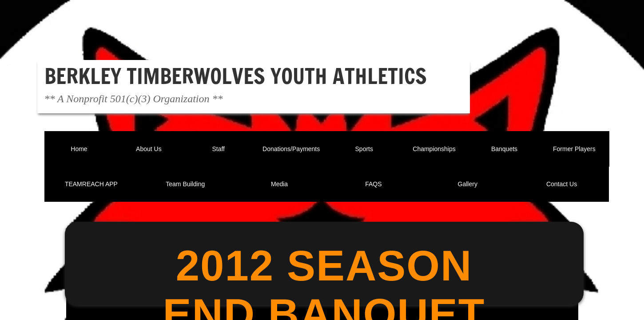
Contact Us (562, 184)
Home (79, 149)
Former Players (574, 149)
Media (279, 184)
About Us (149, 149)
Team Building (185, 184)
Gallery (468, 184)
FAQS (373, 184)
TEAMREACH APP (91, 184)
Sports (364, 149)
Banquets (504, 149)
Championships (434, 149)
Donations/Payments (291, 149)
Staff (218, 149)
